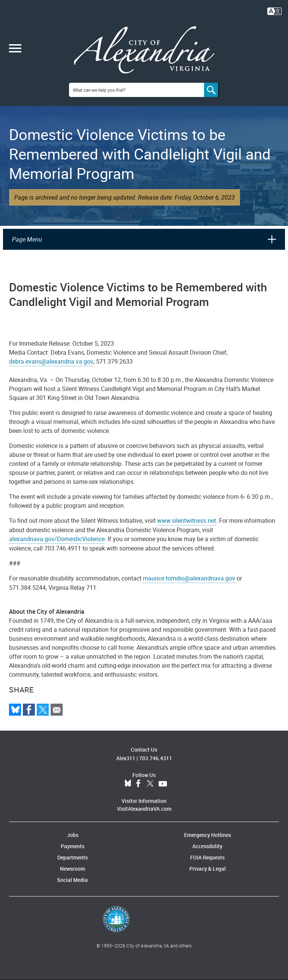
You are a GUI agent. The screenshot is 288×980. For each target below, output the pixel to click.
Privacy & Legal (208, 869)
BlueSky (128, 784)
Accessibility (207, 846)
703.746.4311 (156, 758)
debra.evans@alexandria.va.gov (51, 361)
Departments (73, 857)
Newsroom (73, 869)
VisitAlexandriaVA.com (144, 809)
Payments (73, 846)
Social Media (72, 880)
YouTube (163, 784)
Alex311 (126, 758)
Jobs (73, 835)
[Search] (211, 90)
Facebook (138, 784)
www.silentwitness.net (187, 521)
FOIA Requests (207, 857)
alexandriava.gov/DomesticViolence (57, 539)
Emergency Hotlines (208, 835)
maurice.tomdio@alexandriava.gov (189, 578)
